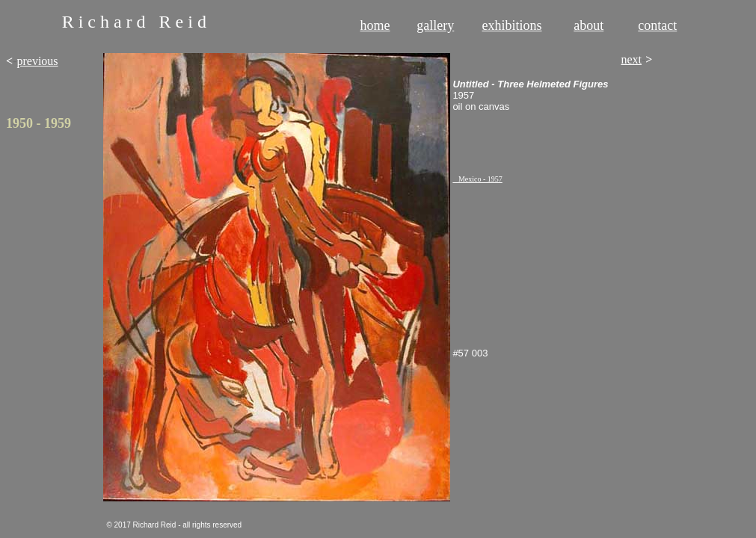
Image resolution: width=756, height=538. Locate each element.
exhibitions (512, 25)
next (631, 59)
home (375, 25)
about (588, 25)
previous (37, 61)
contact (657, 25)
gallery (435, 25)
